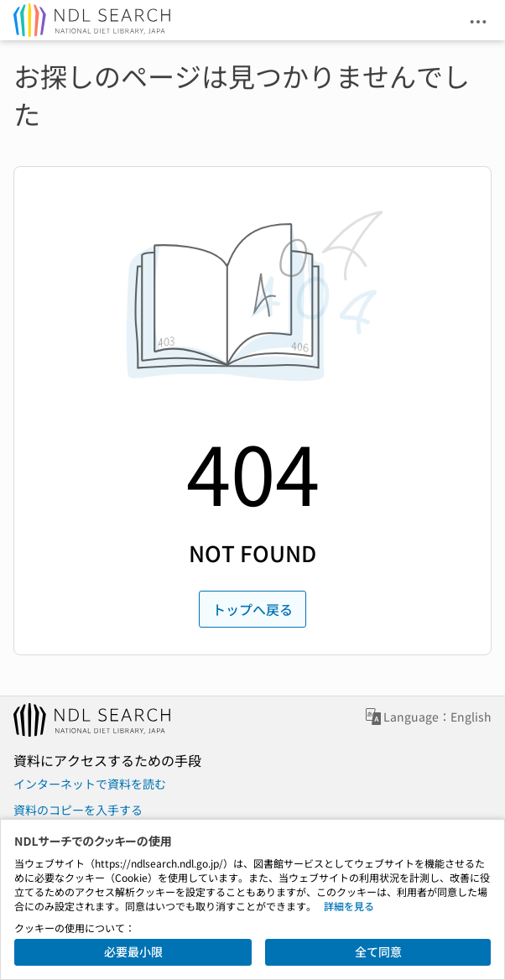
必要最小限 (133, 951)
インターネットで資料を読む (90, 784)
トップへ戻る (252, 609)
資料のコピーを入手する (78, 810)
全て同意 (378, 951)
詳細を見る (349, 906)
